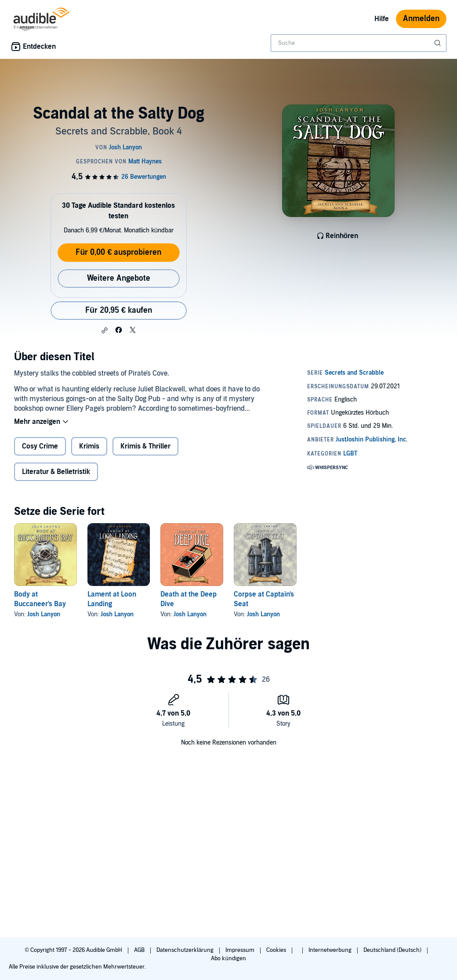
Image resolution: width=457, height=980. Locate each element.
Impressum (241, 950)
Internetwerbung (331, 950)
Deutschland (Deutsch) (393, 950)
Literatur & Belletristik (56, 472)
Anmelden (421, 19)
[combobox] (359, 43)
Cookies (277, 950)
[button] (105, 330)
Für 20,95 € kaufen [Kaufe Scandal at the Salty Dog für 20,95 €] (119, 310)
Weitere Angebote (119, 278)
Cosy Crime (40, 446)
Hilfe (382, 19)
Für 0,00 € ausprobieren (118, 252)
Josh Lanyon (44, 614)
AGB (140, 950)
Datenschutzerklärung (186, 950)
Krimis (89, 446)
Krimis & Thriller (145, 446)
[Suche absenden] (439, 43)
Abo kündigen (228, 958)
